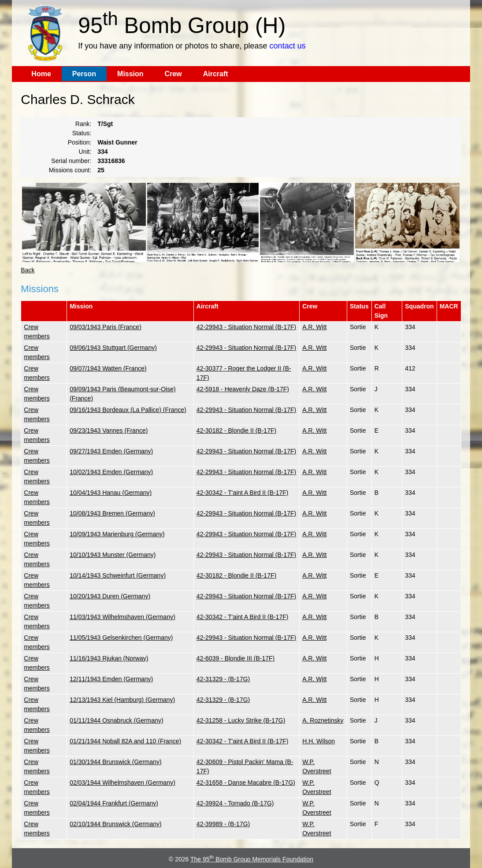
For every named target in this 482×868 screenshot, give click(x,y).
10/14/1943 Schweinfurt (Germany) (118, 575)
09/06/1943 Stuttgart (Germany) (113, 348)
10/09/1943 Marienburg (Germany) (117, 534)
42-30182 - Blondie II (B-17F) (236, 430)
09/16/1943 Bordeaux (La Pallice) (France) (128, 410)
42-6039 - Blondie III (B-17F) (235, 658)
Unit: (85, 152)
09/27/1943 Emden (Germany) (111, 451)
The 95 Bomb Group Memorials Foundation (252, 859)
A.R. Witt (314, 327)
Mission (130, 74)
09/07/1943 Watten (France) (108, 368)
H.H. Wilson (319, 741)
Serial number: (71, 161)
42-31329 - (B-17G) (223, 679)
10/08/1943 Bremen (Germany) (112, 513)
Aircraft (216, 74)
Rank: (83, 124)
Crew (173, 74)
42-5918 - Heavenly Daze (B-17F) (243, 389)
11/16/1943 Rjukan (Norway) (109, 658)
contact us (288, 46)
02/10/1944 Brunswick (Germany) (116, 824)
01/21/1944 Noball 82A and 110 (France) (125, 741)
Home (41, 74)
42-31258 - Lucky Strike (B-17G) (241, 720)
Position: (80, 142)
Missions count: (70, 170)
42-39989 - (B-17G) (223, 824)
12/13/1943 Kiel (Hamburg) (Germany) (122, 700)
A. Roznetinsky (323, 720)
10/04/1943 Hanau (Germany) (111, 493)
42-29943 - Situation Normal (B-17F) (246, 327)
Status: (82, 133)
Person (84, 74)
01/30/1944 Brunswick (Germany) (116, 762)
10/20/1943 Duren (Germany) (110, 596)
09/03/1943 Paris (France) (106, 327)
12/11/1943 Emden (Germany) (111, 679)
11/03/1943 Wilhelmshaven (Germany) (122, 617)
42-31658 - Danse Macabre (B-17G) (246, 783)
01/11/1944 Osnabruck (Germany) (116, 720)
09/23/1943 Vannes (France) (109, 430)
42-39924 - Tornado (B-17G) (235, 803)
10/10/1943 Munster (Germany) (113, 555)
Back (28, 270)
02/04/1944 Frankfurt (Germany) (114, 803)
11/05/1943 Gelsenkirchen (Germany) (121, 638)
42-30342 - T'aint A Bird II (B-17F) (243, 493)
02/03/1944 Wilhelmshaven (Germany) (122, 783)
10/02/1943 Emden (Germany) (111, 472)
